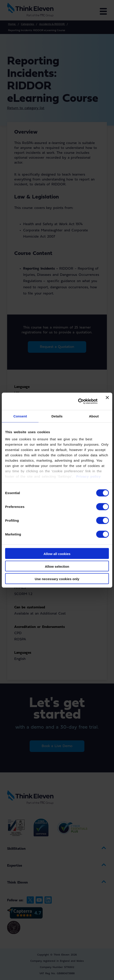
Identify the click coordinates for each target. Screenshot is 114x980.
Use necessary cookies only (57, 579)
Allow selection (57, 566)
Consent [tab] (20, 416)
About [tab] (94, 416)
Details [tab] (57, 416)
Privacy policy (88, 476)
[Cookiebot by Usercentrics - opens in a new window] (78, 401)
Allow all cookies (57, 554)
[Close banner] (107, 401)
